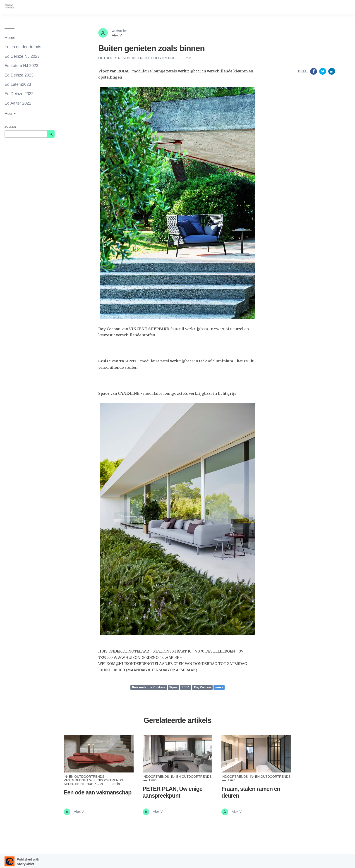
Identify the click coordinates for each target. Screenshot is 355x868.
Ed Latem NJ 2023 (21, 66)
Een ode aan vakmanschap (97, 792)
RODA (186, 687)
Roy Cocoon (203, 687)
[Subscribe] (51, 134)
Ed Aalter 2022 (18, 103)
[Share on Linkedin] (332, 71)
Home (10, 38)
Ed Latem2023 (18, 84)
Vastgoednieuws (79, 780)
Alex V (117, 35)
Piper (173, 687)
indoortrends (110, 780)
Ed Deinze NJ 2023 (22, 56)
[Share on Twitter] (323, 71)
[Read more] (98, 754)
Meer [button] (11, 114)
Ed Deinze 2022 (19, 94)
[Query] (26, 134)
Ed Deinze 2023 (19, 75)
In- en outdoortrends (23, 47)
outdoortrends (115, 58)
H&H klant (96, 784)
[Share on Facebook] (314, 71)
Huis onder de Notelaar (149, 687)
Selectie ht (75, 784)
